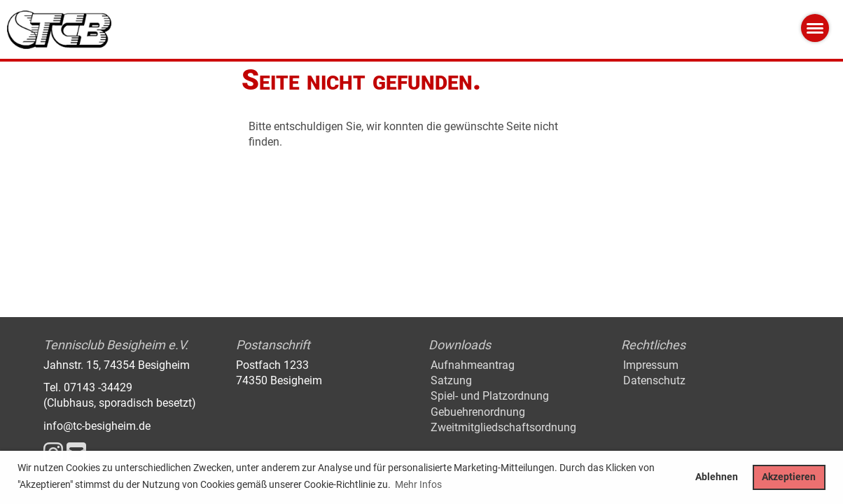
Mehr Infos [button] (418, 484)
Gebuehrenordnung (478, 412)
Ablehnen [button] (717, 477)
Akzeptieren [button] (789, 477)
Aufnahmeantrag (473, 365)
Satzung (451, 380)
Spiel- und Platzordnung (490, 396)
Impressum (651, 365)
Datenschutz (654, 380)
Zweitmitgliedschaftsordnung (503, 427)
